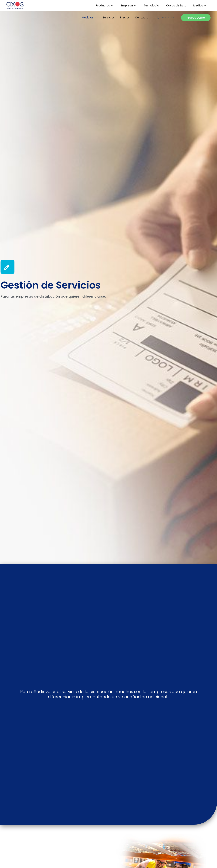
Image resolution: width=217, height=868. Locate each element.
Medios (200, 5)
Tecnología (152, 5)
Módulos (89, 17)
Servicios (109, 17)
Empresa (128, 5)
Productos (104, 5)
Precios (125, 17)
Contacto (142, 17)
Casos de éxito (176, 5)
